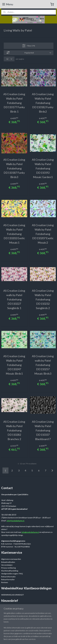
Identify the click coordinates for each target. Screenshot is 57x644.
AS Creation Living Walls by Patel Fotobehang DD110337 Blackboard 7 (43, 430)
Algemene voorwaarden (11, 559)
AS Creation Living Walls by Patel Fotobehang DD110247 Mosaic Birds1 (14, 365)
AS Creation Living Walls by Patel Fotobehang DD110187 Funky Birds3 (14, 168)
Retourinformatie (8, 577)
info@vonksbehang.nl (16, 521)
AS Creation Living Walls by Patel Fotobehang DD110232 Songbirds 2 (43, 299)
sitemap (46, 638)
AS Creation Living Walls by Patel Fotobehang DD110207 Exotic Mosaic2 (43, 234)
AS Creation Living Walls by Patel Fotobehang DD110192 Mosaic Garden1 (43, 168)
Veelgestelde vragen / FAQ (12, 574)
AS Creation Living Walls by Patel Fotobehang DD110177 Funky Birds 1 (14, 103)
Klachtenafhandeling (10, 571)
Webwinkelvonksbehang (15, 627)
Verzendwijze (7, 565)
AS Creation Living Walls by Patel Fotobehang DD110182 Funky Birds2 (43, 103)
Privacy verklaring (8, 568)
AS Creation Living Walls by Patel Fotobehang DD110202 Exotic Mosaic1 (14, 234)
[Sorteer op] (29, 53)
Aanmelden (8, 613)
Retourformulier (8, 579)
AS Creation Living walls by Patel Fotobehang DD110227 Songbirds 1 (14, 299)
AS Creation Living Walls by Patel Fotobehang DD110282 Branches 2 (14, 430)
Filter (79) (28, 46)
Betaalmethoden (8, 562)
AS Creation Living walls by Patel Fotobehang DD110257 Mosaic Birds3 (43, 365)
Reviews (5, 582)
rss (52, 638)
